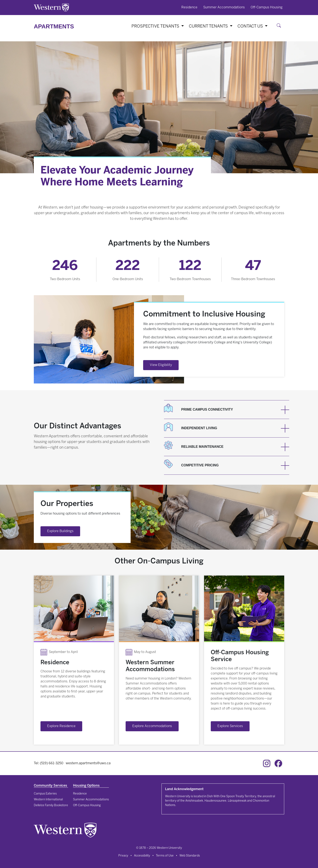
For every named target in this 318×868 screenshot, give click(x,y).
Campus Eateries (45, 794)
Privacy (123, 856)
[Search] (280, 26)
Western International (48, 800)
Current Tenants (209, 26)
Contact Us (251, 26)
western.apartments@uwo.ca (88, 763)
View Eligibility (161, 365)
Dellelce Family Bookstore (51, 805)
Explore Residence (61, 726)
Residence (189, 7)
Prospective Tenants (156, 26)
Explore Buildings (60, 531)
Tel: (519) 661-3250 (49, 763)
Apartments (54, 26)
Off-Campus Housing (267, 7)
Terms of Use (165, 856)
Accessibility (142, 856)
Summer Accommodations (224, 7)
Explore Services (230, 726)
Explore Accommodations (152, 726)
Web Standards (190, 856)
